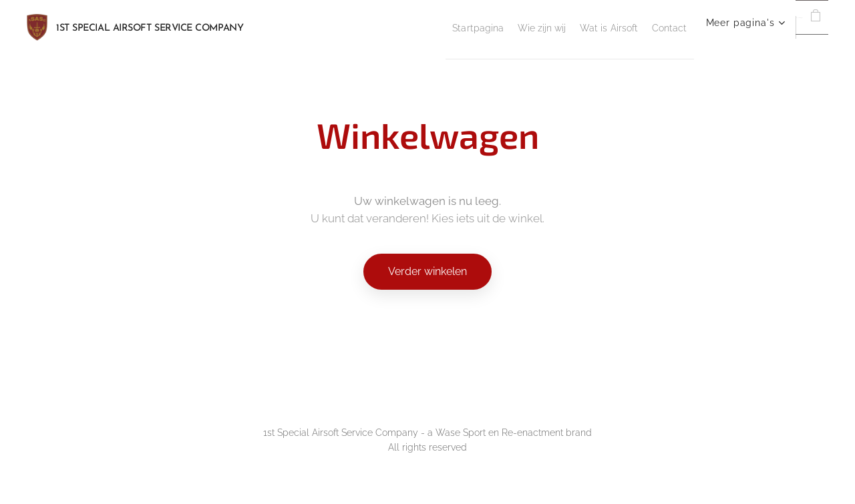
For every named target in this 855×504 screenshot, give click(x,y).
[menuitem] (350, 27)
